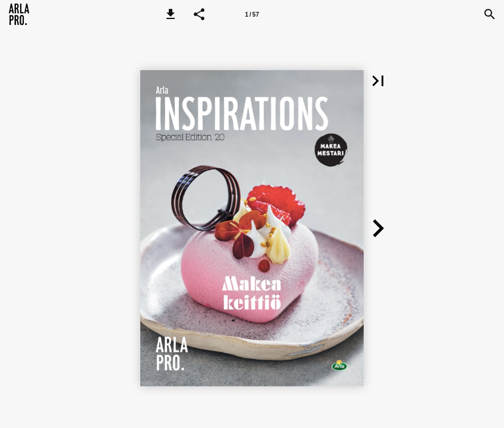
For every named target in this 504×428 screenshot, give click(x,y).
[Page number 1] (252, 14)
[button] (171, 14)
